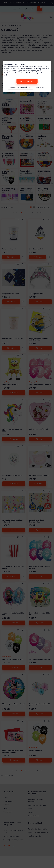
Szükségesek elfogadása (19, 87)
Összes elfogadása (26, 81)
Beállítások (40, 87)
